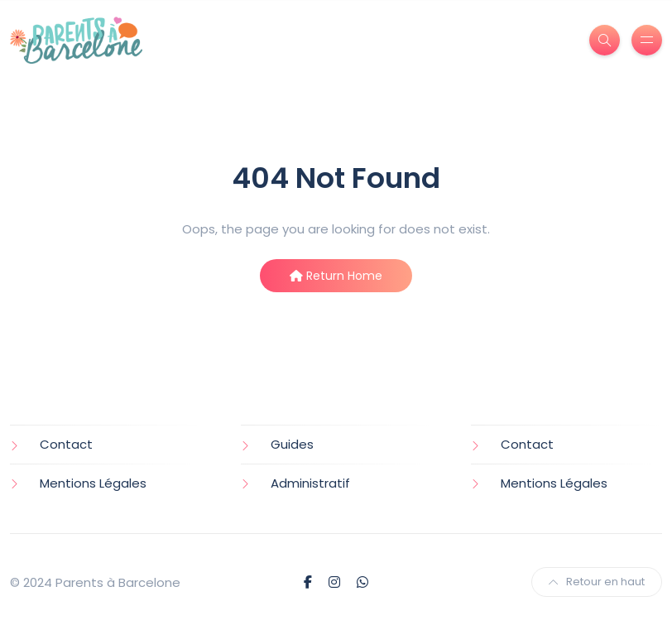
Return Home (336, 276)
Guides (292, 444)
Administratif (310, 483)
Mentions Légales (93, 483)
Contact (66, 444)
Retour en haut (597, 582)
